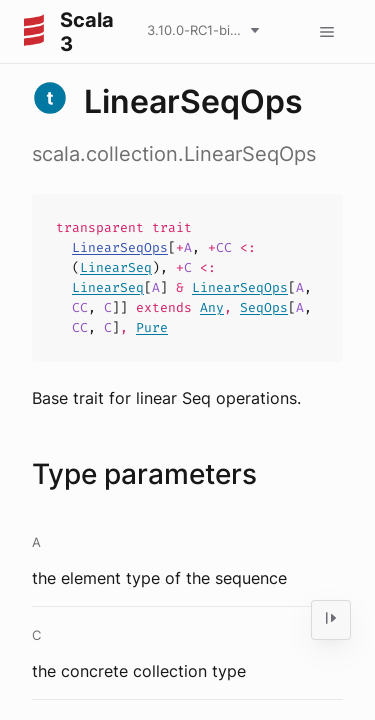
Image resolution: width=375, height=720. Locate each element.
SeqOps (264, 307)
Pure (152, 327)
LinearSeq (116, 267)
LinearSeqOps (120, 247)
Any (212, 307)
